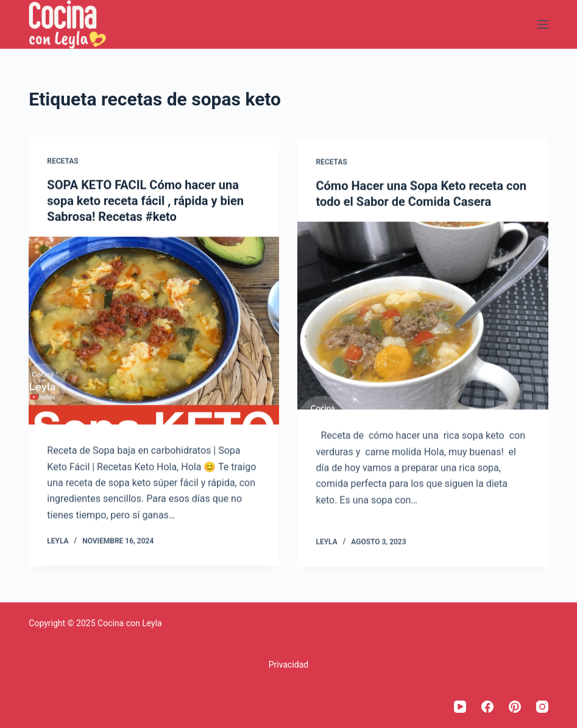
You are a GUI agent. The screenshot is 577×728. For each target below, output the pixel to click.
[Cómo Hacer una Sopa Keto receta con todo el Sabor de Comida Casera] (423, 316)
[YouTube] (460, 707)
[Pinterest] (515, 707)
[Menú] (543, 24)
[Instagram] (542, 707)
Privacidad (288, 665)
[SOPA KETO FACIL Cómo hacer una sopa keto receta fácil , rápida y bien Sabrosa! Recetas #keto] (154, 330)
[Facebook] (487, 707)
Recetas (62, 161)
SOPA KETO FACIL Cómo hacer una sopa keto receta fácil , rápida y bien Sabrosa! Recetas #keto (145, 201)
